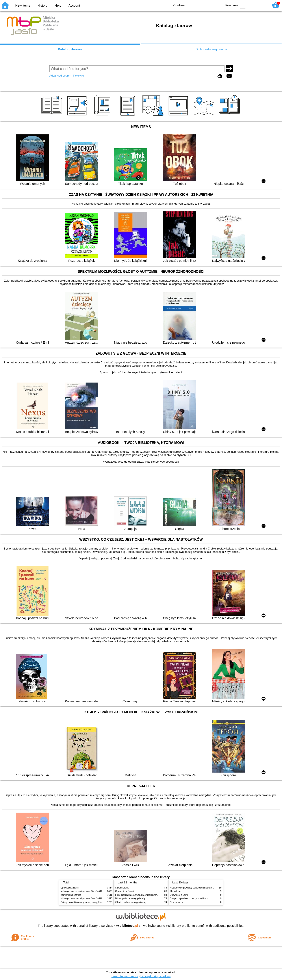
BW (200, 5)
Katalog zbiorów (70, 49)
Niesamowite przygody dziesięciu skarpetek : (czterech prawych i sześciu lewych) (210, 888)
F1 (250, 5)
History (42, 5)
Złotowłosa (175, 891)
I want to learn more (125, 976)
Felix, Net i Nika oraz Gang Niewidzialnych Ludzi (139, 895)
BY (218, 5)
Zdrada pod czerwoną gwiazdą (130, 902)
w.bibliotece (127, 926)
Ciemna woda (177, 902)
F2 (261, 5)
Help (58, 5)
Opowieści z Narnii (70, 888)
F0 (243, 5)
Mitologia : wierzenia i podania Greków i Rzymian (85, 891)
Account (74, 5)
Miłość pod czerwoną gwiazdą (130, 898)
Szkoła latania (122, 888)
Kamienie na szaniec (71, 895)
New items (23, 5)
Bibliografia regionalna (211, 49)
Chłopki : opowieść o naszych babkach (189, 898)
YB (209, 5)
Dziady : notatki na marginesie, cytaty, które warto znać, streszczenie (94, 902)
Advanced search (60, 76)
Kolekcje (78, 76)
